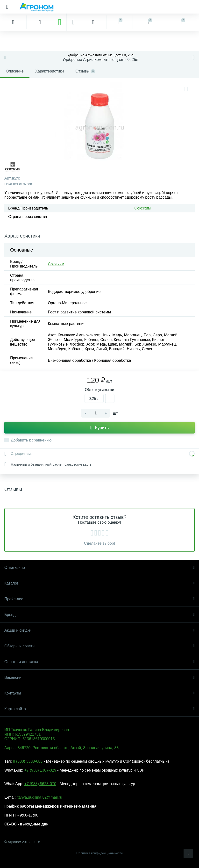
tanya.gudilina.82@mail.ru (40, 797)
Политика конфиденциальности (99, 853)
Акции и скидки (99, 630)
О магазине (99, 568)
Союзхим (142, 208)
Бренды (99, 615)
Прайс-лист (99, 599)
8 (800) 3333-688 (28, 761)
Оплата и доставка (99, 662)
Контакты (99, 693)
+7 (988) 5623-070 (40, 784)
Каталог (99, 583)
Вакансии (99, 677)
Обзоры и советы (99, 646)
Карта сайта (99, 709)
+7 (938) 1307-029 (40, 770)
